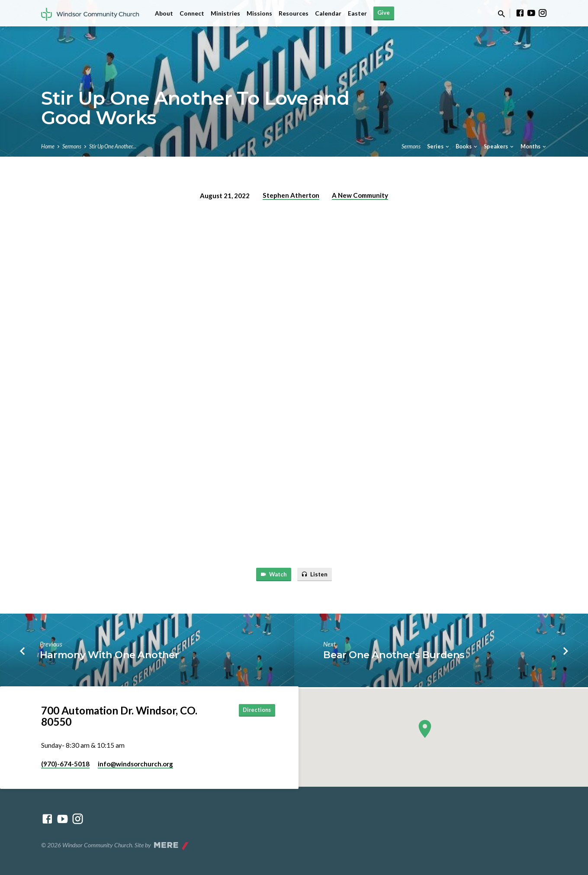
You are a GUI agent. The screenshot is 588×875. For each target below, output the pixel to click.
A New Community (360, 195)
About (164, 13)
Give (384, 13)
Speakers (499, 146)
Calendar (328, 13)
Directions (253, 711)
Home (48, 146)
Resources (294, 13)
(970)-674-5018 (65, 764)
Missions (259, 13)
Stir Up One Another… (113, 146)
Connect (192, 13)
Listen (317, 575)
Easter (357, 13)
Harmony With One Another (109, 656)
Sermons (72, 146)
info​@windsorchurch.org (135, 764)
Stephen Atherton (291, 195)
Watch (272, 575)
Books (467, 146)
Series (439, 146)
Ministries (225, 13)
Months (534, 146)
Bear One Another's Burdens (394, 656)
